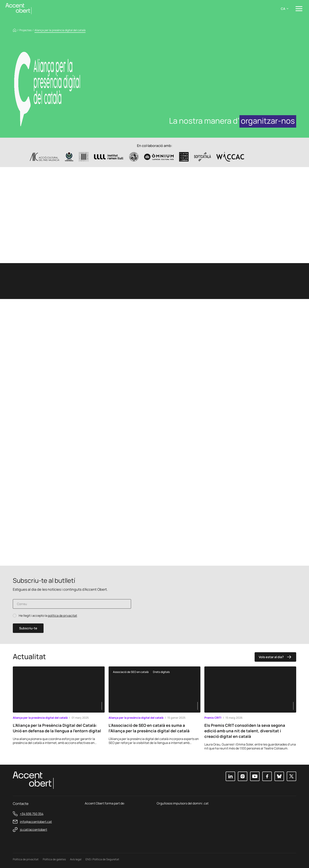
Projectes (25, 30)
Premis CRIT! (213, 718)
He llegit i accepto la (48, 616)
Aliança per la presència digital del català (40, 718)
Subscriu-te (28, 628)
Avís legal (76, 859)
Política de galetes (54, 859)
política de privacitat (62, 616)
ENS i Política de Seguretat (102, 859)
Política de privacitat (26, 859)
